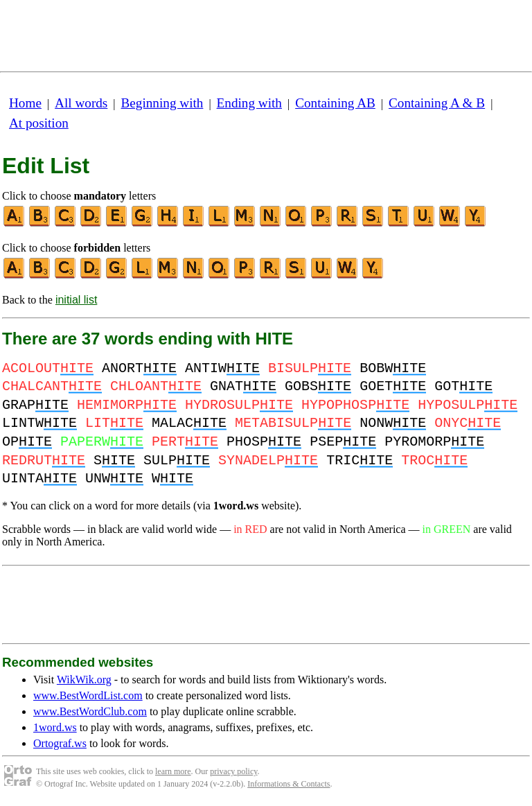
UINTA (39, 479)
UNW (114, 479)
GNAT (243, 386)
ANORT (139, 368)
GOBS (318, 386)
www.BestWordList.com (88, 695)
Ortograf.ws (60, 743)
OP (27, 442)
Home (25, 103)
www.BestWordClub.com (90, 711)
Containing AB (335, 103)
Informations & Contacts (289, 784)
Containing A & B (437, 103)
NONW (393, 423)
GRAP (35, 405)
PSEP (343, 442)
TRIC (360, 461)
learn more (173, 771)
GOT (463, 386)
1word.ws (55, 727)
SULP (177, 461)
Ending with (249, 103)
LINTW (39, 423)
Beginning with (162, 103)
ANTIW (222, 368)
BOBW (393, 368)
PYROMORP (434, 442)
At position (39, 123)
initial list (76, 300)
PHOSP (264, 442)
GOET (393, 386)
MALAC (189, 423)
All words (81, 103)
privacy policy (233, 771)
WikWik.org (84, 680)
